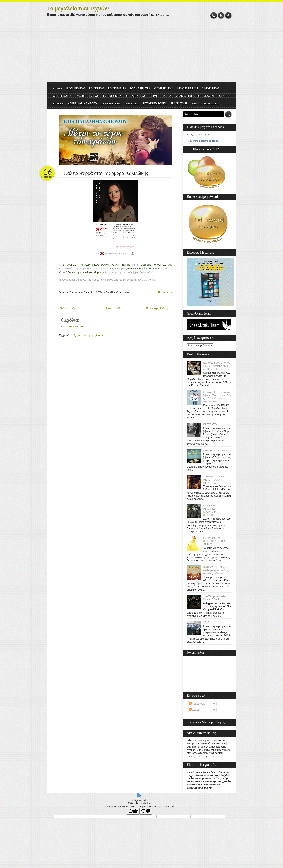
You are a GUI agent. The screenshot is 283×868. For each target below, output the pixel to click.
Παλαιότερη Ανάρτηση (159, 308)
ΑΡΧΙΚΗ (58, 88)
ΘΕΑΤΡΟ (224, 96)
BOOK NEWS (97, 88)
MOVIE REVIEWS (164, 88)
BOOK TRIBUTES (140, 88)
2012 (206, 622)
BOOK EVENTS (117, 88)
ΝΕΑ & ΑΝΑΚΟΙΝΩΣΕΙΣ (205, 103)
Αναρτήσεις (197, 704)
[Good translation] (133, 811)
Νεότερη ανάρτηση (70, 308)
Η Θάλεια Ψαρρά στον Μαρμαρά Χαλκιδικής (104, 173)
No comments (165, 292)
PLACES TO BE (179, 103)
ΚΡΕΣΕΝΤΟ (210, 424)
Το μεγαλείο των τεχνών (198, 134)
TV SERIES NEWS (112, 96)
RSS (221, 15)
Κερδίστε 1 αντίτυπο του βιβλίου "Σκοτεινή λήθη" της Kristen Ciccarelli (217, 366)
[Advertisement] (141, 52)
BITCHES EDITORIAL (155, 103)
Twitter (214, 15)
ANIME (154, 96)
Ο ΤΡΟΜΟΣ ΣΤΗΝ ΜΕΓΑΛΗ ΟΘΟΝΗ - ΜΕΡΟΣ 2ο (214, 480)
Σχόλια (194, 710)
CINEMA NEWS (211, 88)
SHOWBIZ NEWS (136, 96)
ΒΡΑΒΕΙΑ (58, 103)
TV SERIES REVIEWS (87, 96)
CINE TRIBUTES (62, 96)
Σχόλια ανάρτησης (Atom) (88, 335)
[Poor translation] (146, 811)
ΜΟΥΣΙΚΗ (209, 96)
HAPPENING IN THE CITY (83, 103)
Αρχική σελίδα (114, 308)
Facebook (228, 15)
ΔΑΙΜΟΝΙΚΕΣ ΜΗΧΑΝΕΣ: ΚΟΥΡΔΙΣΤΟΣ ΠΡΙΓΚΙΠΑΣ (211, 510)
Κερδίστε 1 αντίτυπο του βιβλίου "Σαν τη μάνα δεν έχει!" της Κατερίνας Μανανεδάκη (217, 397)
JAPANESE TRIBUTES (187, 96)
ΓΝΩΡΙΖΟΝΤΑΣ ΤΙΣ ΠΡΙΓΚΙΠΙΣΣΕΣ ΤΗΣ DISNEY (214, 541)
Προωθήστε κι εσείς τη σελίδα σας (203, 141)
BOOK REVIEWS (76, 88)
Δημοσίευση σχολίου (73, 326)
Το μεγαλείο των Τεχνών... (80, 8)
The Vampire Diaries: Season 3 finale (215, 598)
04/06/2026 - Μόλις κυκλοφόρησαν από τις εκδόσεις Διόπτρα (216, 570)
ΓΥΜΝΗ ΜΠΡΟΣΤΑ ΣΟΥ (217, 450)
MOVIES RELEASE (188, 88)
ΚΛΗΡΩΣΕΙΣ (132, 103)
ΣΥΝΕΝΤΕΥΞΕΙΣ (111, 103)
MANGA (166, 96)
